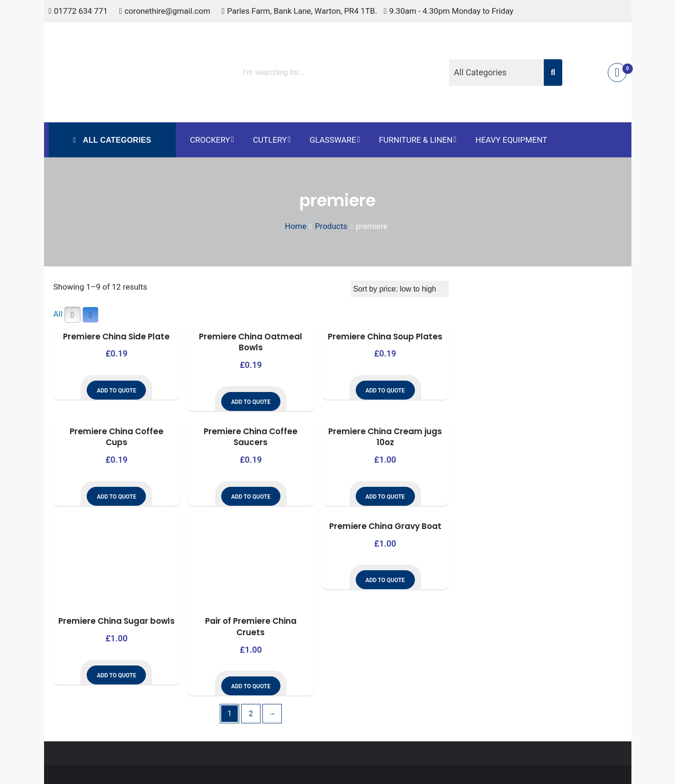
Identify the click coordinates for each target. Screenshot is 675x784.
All (58, 314)
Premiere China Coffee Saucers (251, 437)
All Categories (116, 140)
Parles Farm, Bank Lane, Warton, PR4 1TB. (302, 11)
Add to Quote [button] (116, 391)
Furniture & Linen (416, 140)
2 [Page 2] (251, 714)
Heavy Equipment (512, 140)
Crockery (210, 140)
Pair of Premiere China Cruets (251, 627)
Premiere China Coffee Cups (117, 437)
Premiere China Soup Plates (385, 337)
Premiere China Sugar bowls (117, 621)
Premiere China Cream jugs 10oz (385, 437)
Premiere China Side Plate (116, 337)
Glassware (333, 140)
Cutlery (270, 140)
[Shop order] (400, 289)
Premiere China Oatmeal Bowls (251, 342)
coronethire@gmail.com (167, 11)
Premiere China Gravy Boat (385, 526)
